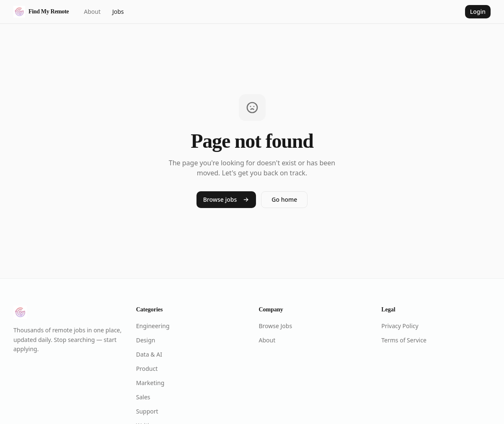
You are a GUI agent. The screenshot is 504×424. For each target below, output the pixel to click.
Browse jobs (226, 199)
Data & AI (149, 354)
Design (146, 340)
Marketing (150, 383)
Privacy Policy (400, 326)
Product (147, 369)
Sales (143, 397)
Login (478, 12)
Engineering (153, 326)
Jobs (118, 12)
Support (147, 411)
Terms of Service (404, 340)
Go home (284, 199)
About (92, 12)
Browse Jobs (276, 326)
